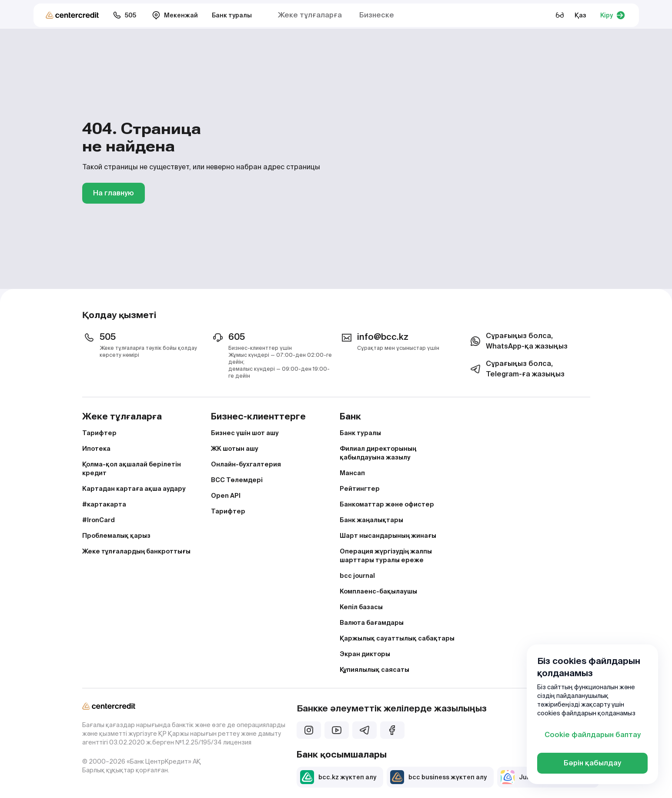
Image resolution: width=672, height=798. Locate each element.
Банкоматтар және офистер (387, 504)
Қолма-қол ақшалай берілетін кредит (132, 469)
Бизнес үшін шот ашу (245, 433)
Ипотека (96, 449)
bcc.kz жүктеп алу (338, 777)
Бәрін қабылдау (592, 763)
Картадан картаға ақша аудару (134, 489)
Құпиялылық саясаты (374, 670)
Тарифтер (99, 433)
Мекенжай (175, 15)
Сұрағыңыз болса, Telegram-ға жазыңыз (517, 369)
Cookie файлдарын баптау (593, 735)
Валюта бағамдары (372, 623)
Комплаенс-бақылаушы (378, 591)
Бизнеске (377, 15)
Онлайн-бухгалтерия (246, 464)
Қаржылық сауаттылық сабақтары (397, 638)
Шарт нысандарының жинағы (388, 536)
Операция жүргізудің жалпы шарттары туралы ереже (386, 556)
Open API (226, 496)
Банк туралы (232, 15)
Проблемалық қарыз (116, 536)
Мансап (352, 473)
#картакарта (104, 504)
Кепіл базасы (361, 607)
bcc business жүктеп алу (438, 777)
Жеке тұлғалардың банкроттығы (136, 551)
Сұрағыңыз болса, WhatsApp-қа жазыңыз (518, 341)
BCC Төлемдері (237, 480)
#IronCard (99, 520)
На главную (114, 193)
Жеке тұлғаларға (310, 15)
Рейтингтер (360, 489)
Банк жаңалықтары (371, 520)
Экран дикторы (365, 654)
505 (124, 15)
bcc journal (357, 576)
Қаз (580, 15)
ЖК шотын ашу (235, 449)
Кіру (613, 15)
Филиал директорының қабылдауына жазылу (378, 453)
